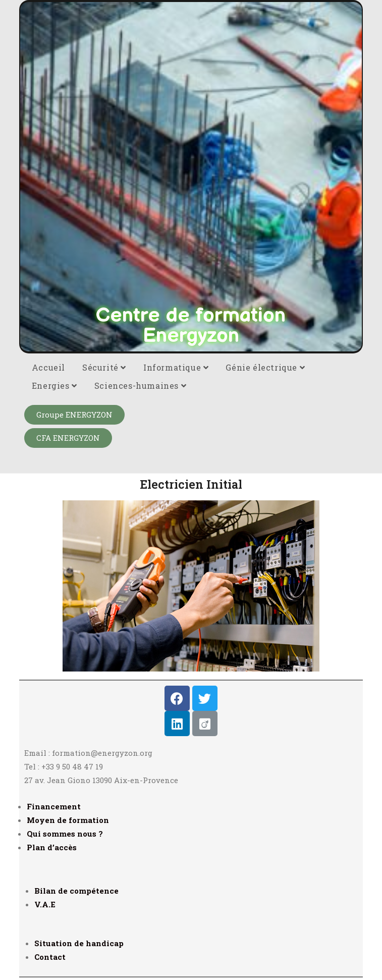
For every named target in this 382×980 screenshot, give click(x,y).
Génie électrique (265, 367)
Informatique (176, 367)
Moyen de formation (68, 820)
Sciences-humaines (140, 385)
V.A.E (45, 904)
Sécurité (104, 367)
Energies (54, 385)
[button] (74, 415)
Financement (54, 806)
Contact (50, 957)
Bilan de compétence (76, 891)
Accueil (48, 367)
